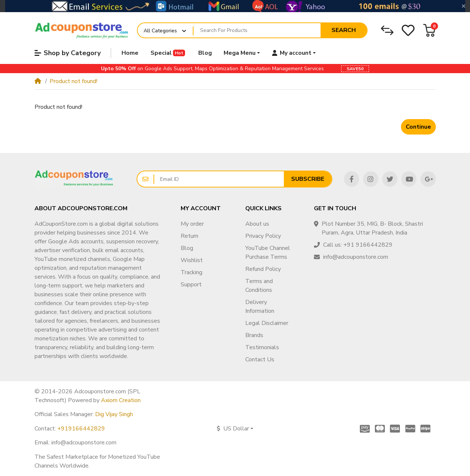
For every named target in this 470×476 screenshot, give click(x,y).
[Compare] (387, 30)
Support (191, 284)
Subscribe (308, 179)
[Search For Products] (257, 31)
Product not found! (73, 81)
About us (257, 224)
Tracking (191, 272)
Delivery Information (260, 307)
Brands (254, 335)
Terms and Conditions (259, 286)
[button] (429, 30)
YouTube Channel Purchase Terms (268, 253)
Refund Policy (263, 269)
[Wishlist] (408, 30)
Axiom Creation (121, 400)
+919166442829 (81, 429)
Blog (187, 248)
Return (189, 236)
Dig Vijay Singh (114, 414)
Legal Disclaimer (267, 323)
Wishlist (192, 260)
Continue (418, 127)
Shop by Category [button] (68, 53)
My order (192, 224)
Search (344, 30)
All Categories (160, 31)
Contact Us (260, 359)
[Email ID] (219, 179)
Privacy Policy (263, 236)
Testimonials (262, 347)
